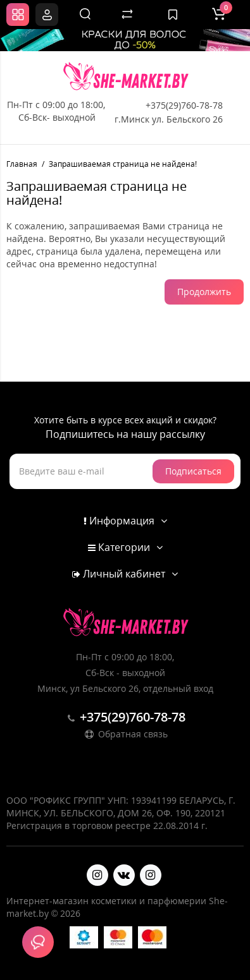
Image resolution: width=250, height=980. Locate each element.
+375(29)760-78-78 (184, 105)
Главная (22, 164)
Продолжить (204, 292)
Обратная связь (125, 734)
